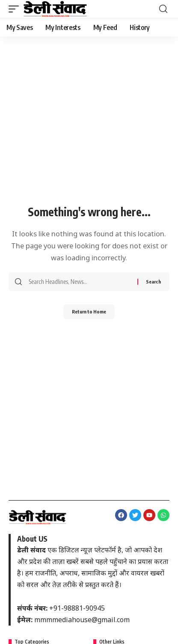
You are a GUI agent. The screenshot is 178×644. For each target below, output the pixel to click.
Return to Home (89, 312)
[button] (16, 9)
